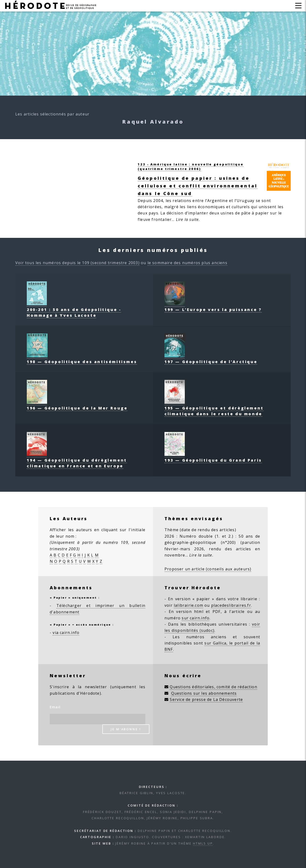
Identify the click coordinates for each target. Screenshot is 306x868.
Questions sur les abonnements (204, 693)
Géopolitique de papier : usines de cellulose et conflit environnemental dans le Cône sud (198, 186)
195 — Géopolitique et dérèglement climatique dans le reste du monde (214, 408)
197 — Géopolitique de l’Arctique (211, 359)
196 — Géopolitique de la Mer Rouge (77, 405)
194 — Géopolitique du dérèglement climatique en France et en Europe (77, 460)
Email (55, 707)
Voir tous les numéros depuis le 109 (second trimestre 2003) (77, 263)
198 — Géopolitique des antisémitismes (82, 359)
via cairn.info (66, 633)
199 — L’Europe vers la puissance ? (213, 307)
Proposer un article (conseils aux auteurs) (208, 569)
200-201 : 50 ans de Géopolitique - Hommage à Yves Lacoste (74, 310)
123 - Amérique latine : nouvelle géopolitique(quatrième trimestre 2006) (191, 167)
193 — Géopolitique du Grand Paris (213, 457)
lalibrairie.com (189, 605)
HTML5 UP (203, 843)
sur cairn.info (196, 618)
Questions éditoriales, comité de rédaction (213, 687)
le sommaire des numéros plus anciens (187, 263)
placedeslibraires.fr (231, 605)
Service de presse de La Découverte (206, 699)
